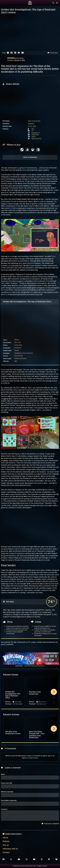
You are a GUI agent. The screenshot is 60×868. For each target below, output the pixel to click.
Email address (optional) (9, 800)
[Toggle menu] (57, 3)
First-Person (18, 348)
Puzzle (24, 353)
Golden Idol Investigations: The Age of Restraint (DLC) (27, 302)
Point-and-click (19, 356)
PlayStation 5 (36, 133)
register (24, 758)
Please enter (6, 783)
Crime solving (18, 345)
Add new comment (50, 824)
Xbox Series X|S (36, 139)
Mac (33, 129)
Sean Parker (20, 58)
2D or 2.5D (17, 342)
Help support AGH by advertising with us (35, 666)
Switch (34, 137)
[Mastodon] (49, 859)
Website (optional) (7, 792)
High (16, 361)
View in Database (30, 157)
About (5, 838)
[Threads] (42, 859)
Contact (6, 852)
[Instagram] (27, 859)
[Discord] (19, 859)
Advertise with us (10, 849)
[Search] (53, 3)
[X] (11, 859)
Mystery (17, 340)
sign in (50, 756)
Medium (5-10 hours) (20, 358)
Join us (6, 845)
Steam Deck (35, 135)
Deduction (30, 353)
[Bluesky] (56, 859)
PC (32, 131)
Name (3, 774)
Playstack (31, 124)
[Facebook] (4, 859)
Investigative (18, 353)
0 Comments (53, 53)
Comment (4, 809)
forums (35, 758)
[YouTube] (34, 859)
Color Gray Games (34, 121)
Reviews (11, 58)
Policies (6, 841)
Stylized (16, 350)
